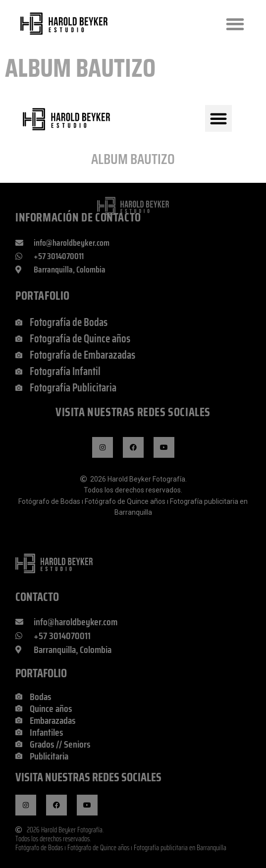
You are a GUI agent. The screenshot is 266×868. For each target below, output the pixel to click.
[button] (235, 24)
